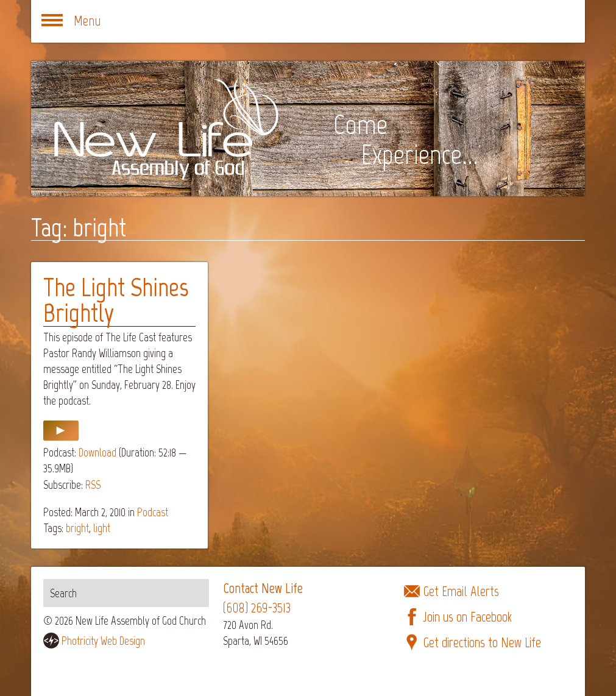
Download (97, 453)
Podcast (153, 512)
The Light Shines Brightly (116, 300)
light (102, 528)
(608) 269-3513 (257, 608)
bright (77, 528)
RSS (93, 485)
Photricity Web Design (103, 641)
